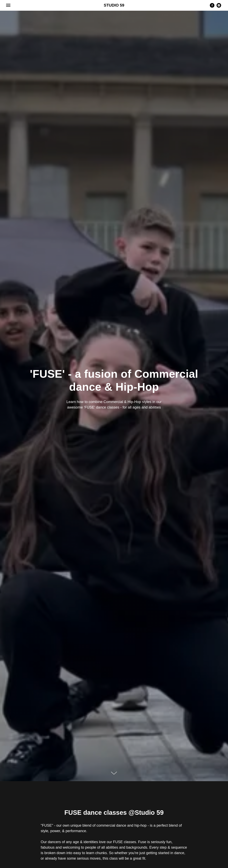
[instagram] (219, 7)
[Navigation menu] (8, 5)
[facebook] (212, 7)
